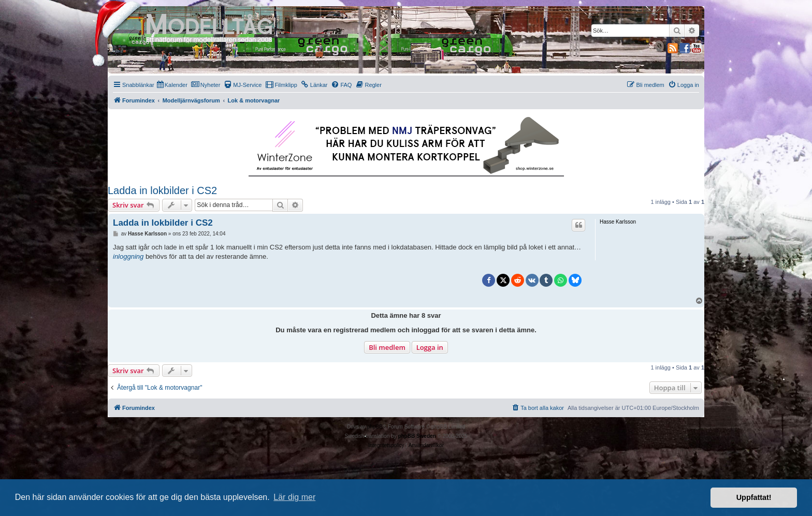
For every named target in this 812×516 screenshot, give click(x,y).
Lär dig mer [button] (294, 497)
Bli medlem (387, 347)
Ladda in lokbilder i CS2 (162, 190)
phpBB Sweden (417, 436)
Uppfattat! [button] (754, 497)
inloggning (128, 256)
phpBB (375, 427)
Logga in (430, 347)
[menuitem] (172, 85)
